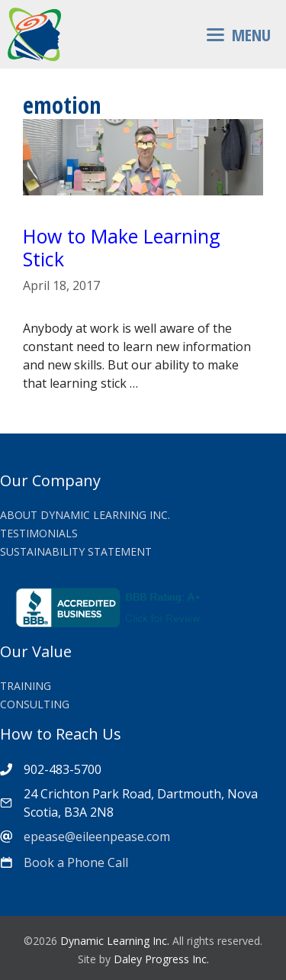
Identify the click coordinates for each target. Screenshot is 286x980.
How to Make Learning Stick (122, 247)
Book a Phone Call (76, 862)
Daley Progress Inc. (161, 959)
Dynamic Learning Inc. (115, 941)
